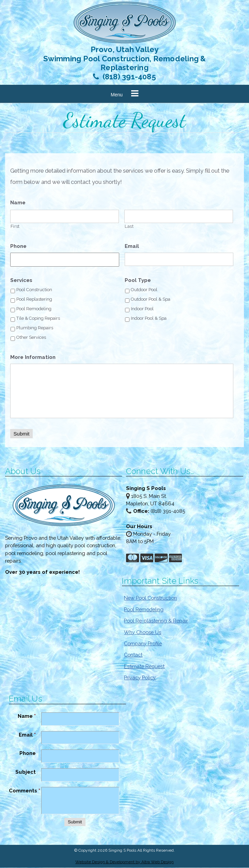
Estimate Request (144, 667)
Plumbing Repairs (35, 328)
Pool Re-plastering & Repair (156, 621)
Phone (18, 247)
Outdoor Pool (144, 290)
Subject (26, 772)
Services (21, 281)
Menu (117, 95)
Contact (133, 655)
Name (18, 203)
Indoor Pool (142, 309)
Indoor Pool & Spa (149, 319)
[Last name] (179, 217)
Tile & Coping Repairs (38, 319)
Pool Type (138, 281)
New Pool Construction (150, 598)
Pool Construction (34, 290)
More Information (33, 358)
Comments (25, 791)
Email (132, 247)
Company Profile (143, 644)
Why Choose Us (143, 632)
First (15, 227)
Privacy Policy (140, 678)
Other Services (31, 338)
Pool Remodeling (34, 309)
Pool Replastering (34, 299)
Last (129, 227)
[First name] (65, 217)
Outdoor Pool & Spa (151, 299)
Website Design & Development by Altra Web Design (124, 862)
